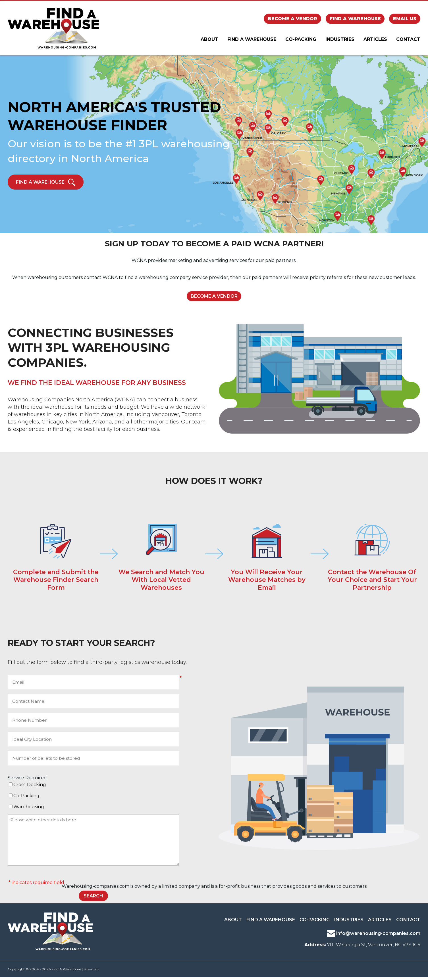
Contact (408, 41)
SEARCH (93, 899)
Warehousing (29, 810)
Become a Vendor (292, 19)
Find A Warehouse (252, 41)
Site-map (91, 972)
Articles (375, 41)
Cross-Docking (30, 787)
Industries (340, 41)
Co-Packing (301, 41)
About (209, 41)
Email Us (405, 19)
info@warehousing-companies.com (374, 936)
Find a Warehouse (355, 19)
